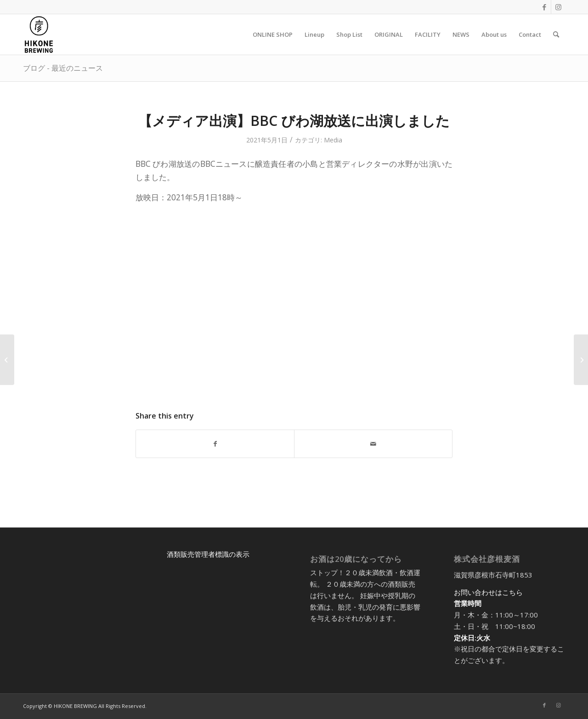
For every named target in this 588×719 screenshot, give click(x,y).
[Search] (556, 34)
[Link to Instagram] (558, 7)
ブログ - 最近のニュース (63, 68)
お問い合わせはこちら (488, 592)
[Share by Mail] (373, 444)
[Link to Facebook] (544, 7)
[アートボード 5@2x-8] (39, 34)
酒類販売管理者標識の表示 (208, 554)
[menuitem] (273, 34)
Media (333, 140)
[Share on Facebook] (215, 444)
